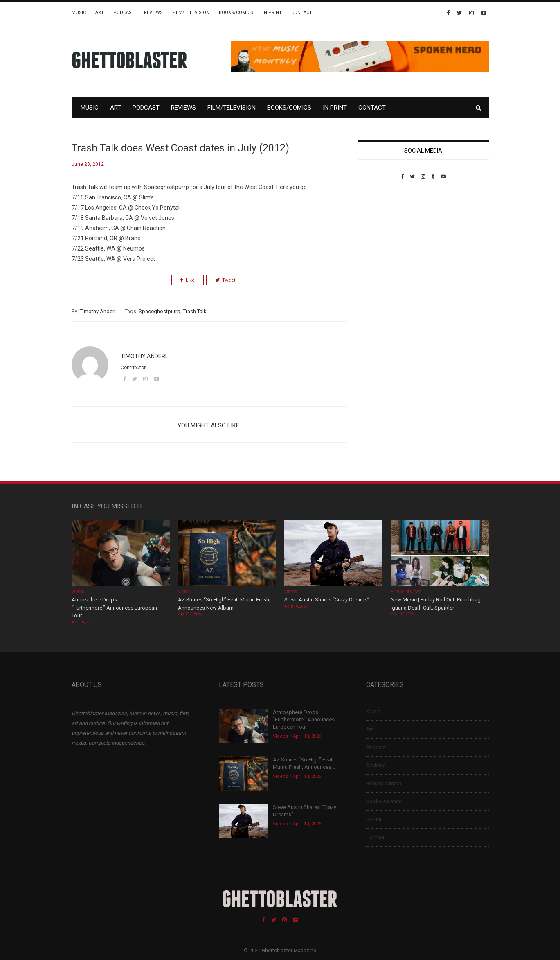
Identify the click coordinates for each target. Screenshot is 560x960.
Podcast (124, 12)
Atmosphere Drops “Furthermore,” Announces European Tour (114, 608)
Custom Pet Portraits (382, 236)
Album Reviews (406, 592)
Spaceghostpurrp (160, 311)
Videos (78, 592)
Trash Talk (195, 311)
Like (188, 280)
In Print (272, 12)
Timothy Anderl (98, 311)
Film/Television (191, 12)
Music (79, 12)
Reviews (153, 12)
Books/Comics (236, 12)
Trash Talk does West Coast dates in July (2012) (180, 148)
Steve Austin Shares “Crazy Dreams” (327, 600)
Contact (302, 12)
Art (100, 12)
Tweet (225, 280)
